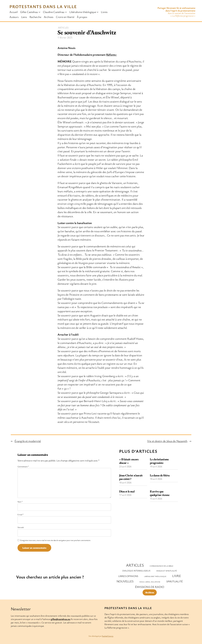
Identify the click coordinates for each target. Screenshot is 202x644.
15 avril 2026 (156, 498)
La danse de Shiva (160, 475)
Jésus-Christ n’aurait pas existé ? (131, 477)
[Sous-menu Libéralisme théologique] (98, 12)
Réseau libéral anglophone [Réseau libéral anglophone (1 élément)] (150, 582)
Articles (63, 28)
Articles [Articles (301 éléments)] (135, 565)
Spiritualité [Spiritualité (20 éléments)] (175, 581)
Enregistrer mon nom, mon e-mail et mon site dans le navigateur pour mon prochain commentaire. (56, 540)
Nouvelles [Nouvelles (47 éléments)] (125, 581)
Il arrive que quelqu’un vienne (160, 493)
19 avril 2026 (156, 466)
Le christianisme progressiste (159, 461)
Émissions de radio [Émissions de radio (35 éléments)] (150, 587)
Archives (150, 592)
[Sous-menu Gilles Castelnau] (39, 12)
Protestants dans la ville (43, 6)
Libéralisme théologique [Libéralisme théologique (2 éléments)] (155, 576)
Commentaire (23, 466)
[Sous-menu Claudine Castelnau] (66, 12)
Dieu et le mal (127, 491)
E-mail (21, 514)
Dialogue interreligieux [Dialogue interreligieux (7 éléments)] (136, 571)
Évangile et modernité (28, 441)
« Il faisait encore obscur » (129, 461)
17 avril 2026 (125, 495)
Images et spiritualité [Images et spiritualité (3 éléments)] (167, 571)
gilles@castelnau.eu (61, 619)
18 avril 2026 (125, 482)
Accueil (13, 12)
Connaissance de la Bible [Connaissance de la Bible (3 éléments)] (161, 566)
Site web (21, 527)
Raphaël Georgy (108, 636)
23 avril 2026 (125, 466)
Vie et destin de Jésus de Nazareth (167, 441)
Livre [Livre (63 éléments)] (177, 576)
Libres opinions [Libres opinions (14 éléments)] (128, 576)
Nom (20, 502)
